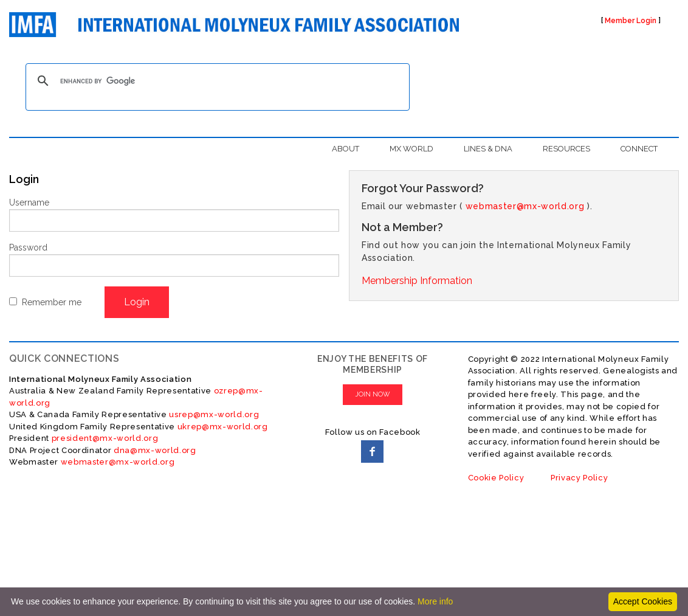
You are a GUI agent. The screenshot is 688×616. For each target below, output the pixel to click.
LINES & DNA (488, 149)
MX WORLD (411, 149)
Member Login (631, 21)
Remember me (52, 302)
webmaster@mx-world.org (525, 206)
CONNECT (639, 149)
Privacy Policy (579, 478)
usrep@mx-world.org (214, 414)
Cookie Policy (496, 478)
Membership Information (417, 281)
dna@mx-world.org (155, 450)
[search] (216, 81)
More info (435, 601)
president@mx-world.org (105, 438)
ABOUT (346, 149)
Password (28, 247)
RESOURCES (566, 149)
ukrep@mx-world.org (223, 427)
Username (29, 202)
